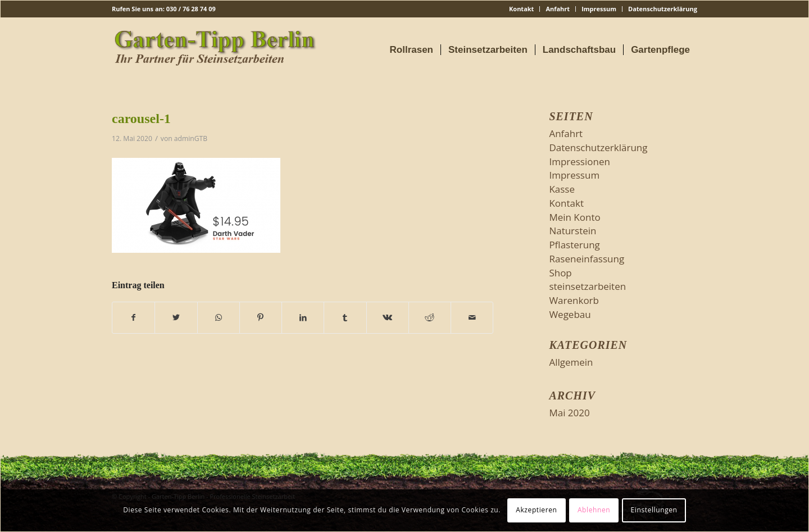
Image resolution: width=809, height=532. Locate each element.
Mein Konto (574, 217)
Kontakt (521, 9)
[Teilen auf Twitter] (176, 318)
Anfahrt (558, 9)
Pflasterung (574, 245)
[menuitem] (522, 9)
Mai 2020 (569, 413)
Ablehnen (594, 510)
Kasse (562, 189)
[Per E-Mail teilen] (472, 318)
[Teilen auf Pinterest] (261, 318)
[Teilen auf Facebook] (133, 318)
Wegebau (570, 314)
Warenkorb (574, 300)
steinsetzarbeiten (587, 286)
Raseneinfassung (587, 259)
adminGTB (191, 138)
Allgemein (571, 362)
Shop (560, 273)
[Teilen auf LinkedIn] (303, 318)
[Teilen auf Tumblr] (345, 318)
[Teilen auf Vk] (388, 318)
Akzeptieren (536, 510)
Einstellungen (654, 510)
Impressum (599, 9)
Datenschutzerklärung (663, 9)
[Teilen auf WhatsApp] (219, 318)
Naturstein (572, 231)
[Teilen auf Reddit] (430, 318)
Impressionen (580, 162)
